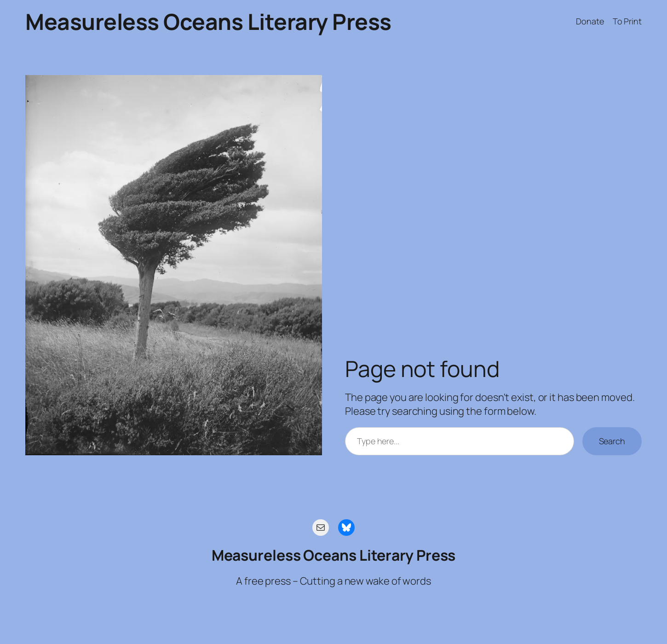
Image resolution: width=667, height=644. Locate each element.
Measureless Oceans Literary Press (208, 21)
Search (612, 441)
